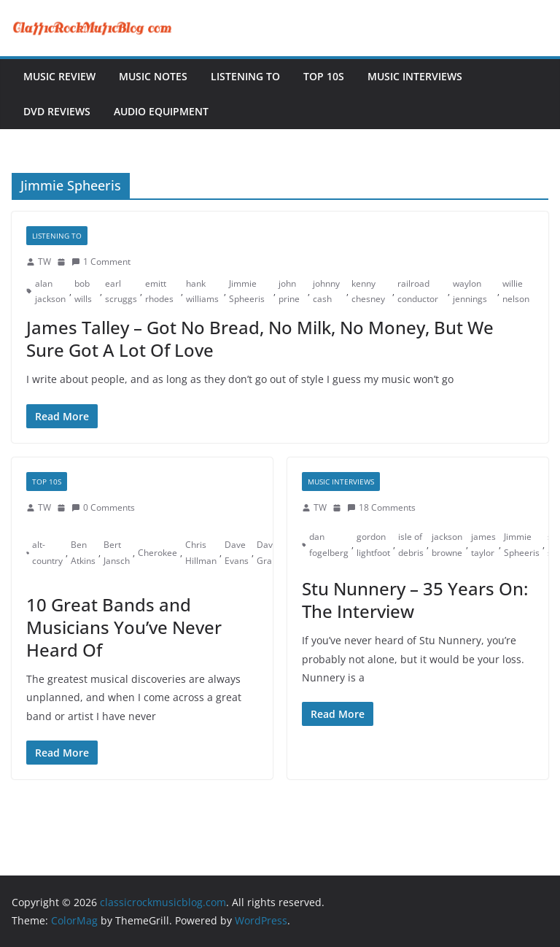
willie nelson (516, 291)
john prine (289, 291)
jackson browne (447, 545)
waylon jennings (470, 291)
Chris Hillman (201, 553)
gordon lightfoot (373, 545)
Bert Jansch (117, 553)
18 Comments (381, 507)
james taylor (483, 545)
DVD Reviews (57, 111)
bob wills (83, 291)
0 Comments (103, 507)
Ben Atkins (83, 553)
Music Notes (153, 76)
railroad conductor (418, 291)
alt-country (47, 553)
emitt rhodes (159, 291)
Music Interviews (415, 76)
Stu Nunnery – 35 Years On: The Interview (415, 600)
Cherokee (157, 553)
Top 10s (324, 76)
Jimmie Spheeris (247, 291)
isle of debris (411, 545)
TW (44, 262)
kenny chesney (368, 291)
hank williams (202, 291)
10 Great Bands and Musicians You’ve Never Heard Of (124, 627)
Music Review (59, 76)
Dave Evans (237, 553)
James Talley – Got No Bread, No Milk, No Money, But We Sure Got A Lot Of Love (260, 339)
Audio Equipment (161, 111)
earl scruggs (121, 291)
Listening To (245, 76)
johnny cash (326, 291)
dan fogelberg (329, 545)
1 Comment (101, 262)
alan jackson (50, 291)
